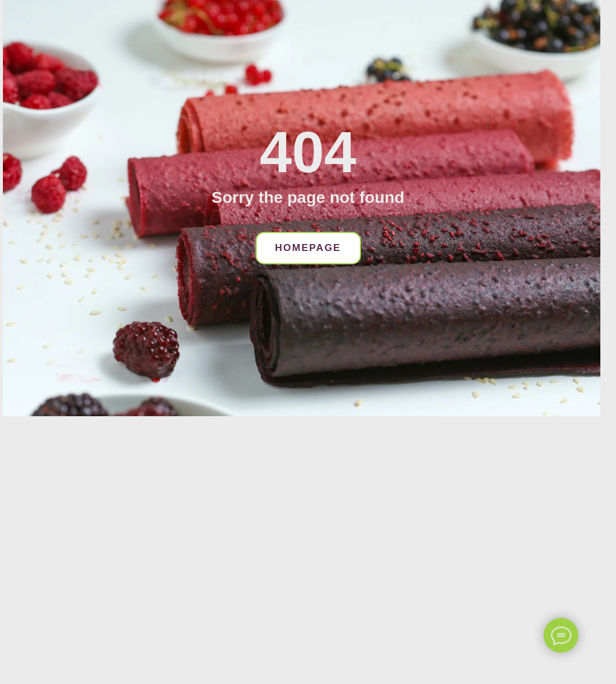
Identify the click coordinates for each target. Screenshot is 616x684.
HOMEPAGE (308, 248)
